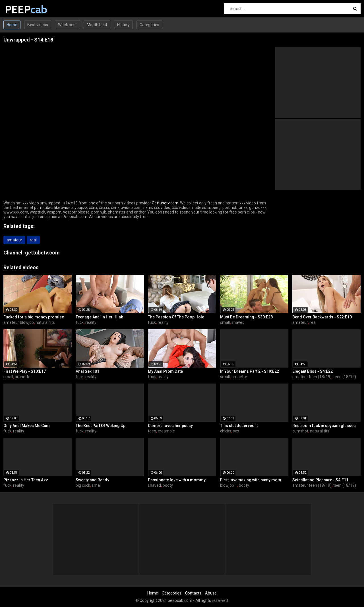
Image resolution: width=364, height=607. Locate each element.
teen (152, 431)
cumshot (300, 431)
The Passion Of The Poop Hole (176, 317)
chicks (226, 431)
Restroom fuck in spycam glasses (324, 426)
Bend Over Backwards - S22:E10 (322, 317)
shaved (238, 322)
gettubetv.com (42, 253)
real (33, 240)
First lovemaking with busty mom (251, 480)
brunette (23, 377)
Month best (97, 25)
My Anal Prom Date (165, 371)
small (225, 322)
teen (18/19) (345, 377)
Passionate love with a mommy (177, 480)
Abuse (211, 593)
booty (168, 485)
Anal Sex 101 (87, 371)
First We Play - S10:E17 (25, 371)
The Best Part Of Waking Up (101, 426)
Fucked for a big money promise (34, 317)
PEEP (20, 10)
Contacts (193, 593)
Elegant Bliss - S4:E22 (313, 371)
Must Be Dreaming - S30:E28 (246, 317)
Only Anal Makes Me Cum (27, 426)
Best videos (38, 25)
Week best (67, 25)
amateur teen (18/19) (312, 377)
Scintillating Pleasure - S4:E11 (320, 480)
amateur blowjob (19, 322)
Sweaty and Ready (92, 480)
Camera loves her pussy (170, 426)
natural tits (45, 322)
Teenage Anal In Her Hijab (99, 317)
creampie (166, 431)
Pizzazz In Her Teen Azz (26, 480)
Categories (149, 25)
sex (236, 431)
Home (12, 25)
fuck (80, 322)
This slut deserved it (239, 426)
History (123, 25)
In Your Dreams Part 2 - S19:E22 (250, 371)
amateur (14, 240)
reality (91, 322)
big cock (83, 485)
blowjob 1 (229, 485)
